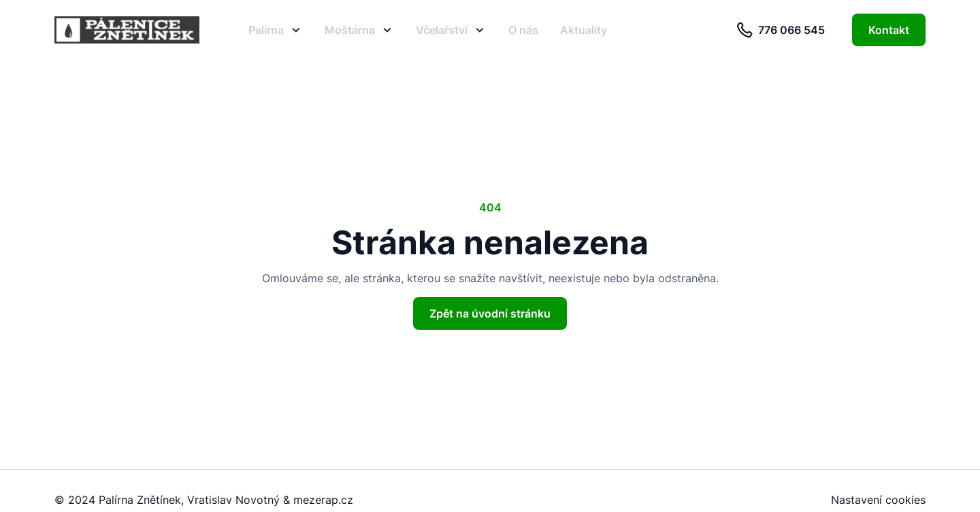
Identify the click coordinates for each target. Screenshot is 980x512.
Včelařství (451, 30)
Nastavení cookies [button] (878, 500)
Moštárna (359, 30)
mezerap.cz (323, 500)
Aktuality (584, 30)
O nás (523, 30)
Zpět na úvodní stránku (490, 313)
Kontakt (889, 30)
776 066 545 (781, 30)
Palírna (276, 30)
